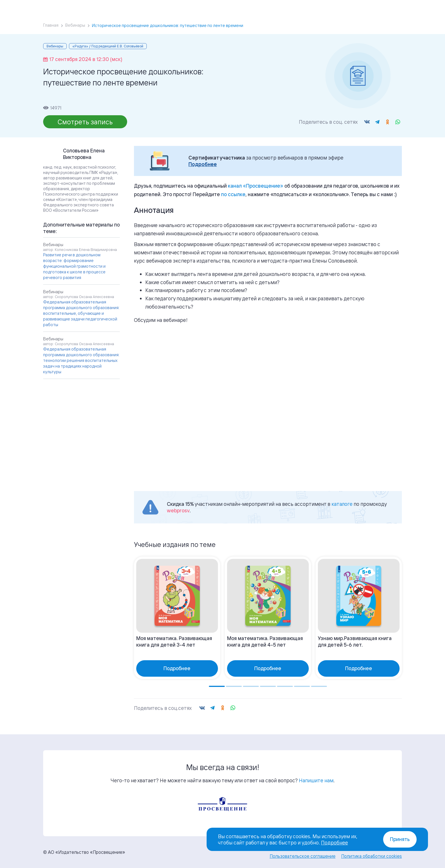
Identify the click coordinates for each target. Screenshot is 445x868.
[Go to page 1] (217, 686)
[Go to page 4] (268, 686)
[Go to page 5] (285, 686)
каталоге (342, 504)
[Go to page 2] (234, 686)
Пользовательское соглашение (303, 856)
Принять (400, 839)
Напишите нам (316, 780)
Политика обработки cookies (371, 856)
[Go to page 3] (251, 686)
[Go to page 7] (319, 686)
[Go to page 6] (302, 686)
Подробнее (203, 164)
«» (256, 186)
